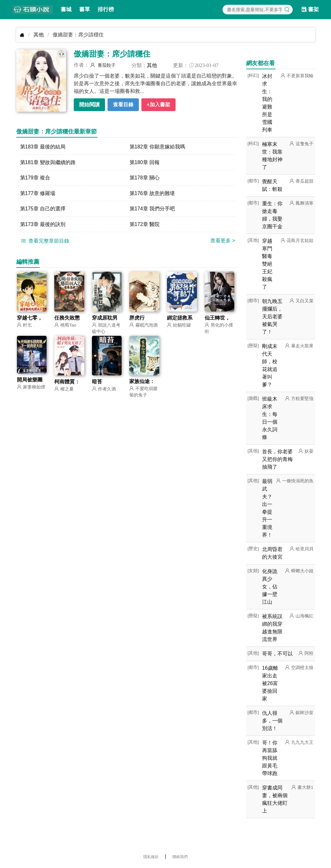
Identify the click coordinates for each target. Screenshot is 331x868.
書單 (85, 9)
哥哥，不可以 (277, 654)
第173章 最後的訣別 (43, 225)
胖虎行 (137, 319)
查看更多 (223, 242)
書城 (66, 9)
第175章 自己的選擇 (43, 209)
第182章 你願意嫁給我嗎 (158, 147)
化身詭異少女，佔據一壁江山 (270, 587)
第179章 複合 (35, 178)
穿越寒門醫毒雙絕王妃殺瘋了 (267, 264)
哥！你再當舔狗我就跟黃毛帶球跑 (270, 758)
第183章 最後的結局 (43, 147)
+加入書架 (158, 105)
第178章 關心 (145, 178)
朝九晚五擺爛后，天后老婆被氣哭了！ (272, 317)
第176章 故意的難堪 (152, 194)
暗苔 (97, 383)
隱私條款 (151, 857)
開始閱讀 (89, 105)
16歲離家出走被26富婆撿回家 (270, 683)
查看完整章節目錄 (44, 242)
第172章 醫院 (145, 225)
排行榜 (106, 9)
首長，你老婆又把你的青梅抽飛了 (277, 459)
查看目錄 (123, 105)
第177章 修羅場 (38, 194)
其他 (39, 35)
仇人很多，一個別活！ (272, 721)
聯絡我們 (180, 857)
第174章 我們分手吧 (152, 209)
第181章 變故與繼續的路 (48, 162)
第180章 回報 (145, 162)
